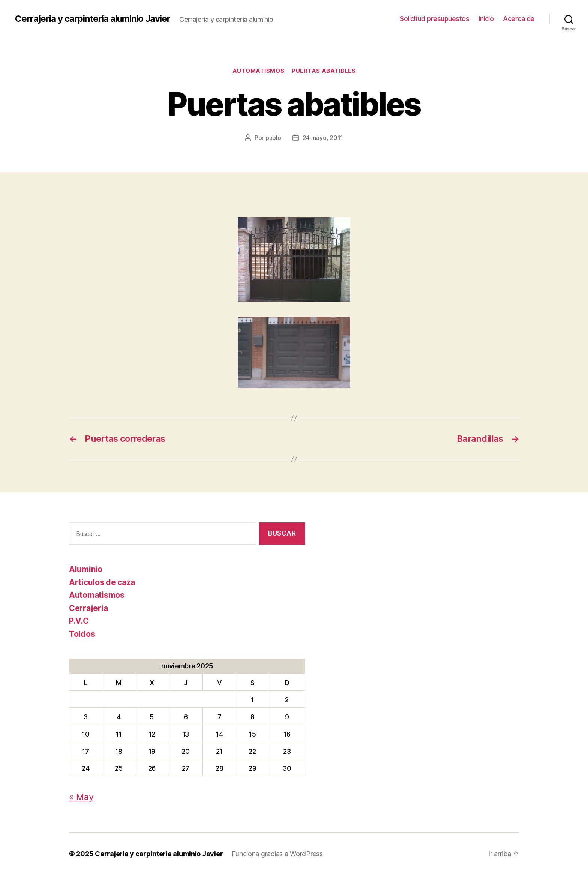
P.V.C (79, 621)
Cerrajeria (88, 608)
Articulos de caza (102, 582)
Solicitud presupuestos (434, 19)
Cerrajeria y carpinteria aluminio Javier (93, 19)
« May (81, 797)
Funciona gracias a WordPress (277, 854)
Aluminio (86, 569)
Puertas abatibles (324, 71)
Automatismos (259, 71)
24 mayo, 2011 (323, 138)
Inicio (486, 19)
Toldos (82, 634)
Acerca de (519, 19)
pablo (273, 138)
